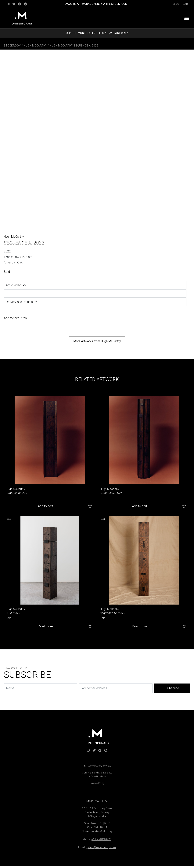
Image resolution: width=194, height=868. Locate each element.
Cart (186, 4)
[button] (187, 18)
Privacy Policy (97, 783)
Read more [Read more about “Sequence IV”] (140, 626)
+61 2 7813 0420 (101, 839)
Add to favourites (15, 318)
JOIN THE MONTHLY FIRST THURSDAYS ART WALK (97, 33)
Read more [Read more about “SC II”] (45, 626)
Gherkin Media (99, 776)
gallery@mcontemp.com (101, 847)
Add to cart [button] (45, 506)
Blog (176, 4)
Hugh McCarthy (35, 46)
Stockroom (13, 46)
